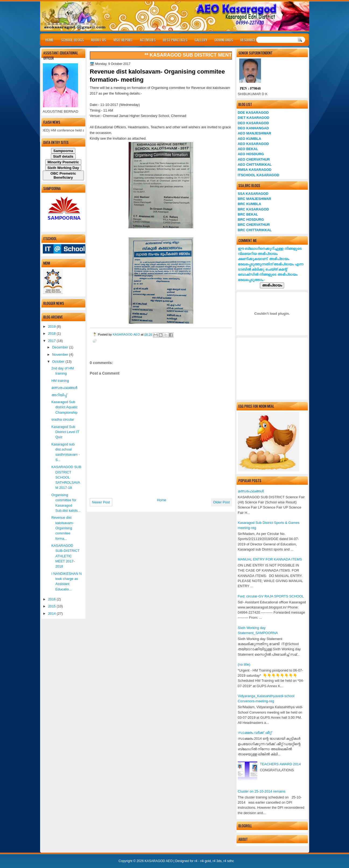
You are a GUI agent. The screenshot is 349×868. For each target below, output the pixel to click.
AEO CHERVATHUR (254, 159)
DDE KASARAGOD (253, 113)
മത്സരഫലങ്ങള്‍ (251, 491)
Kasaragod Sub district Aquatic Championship (65, 407)
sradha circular (63, 419)
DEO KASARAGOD (253, 123)
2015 (52, 606)
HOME (49, 40)
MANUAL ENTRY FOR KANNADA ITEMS (270, 559)
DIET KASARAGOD (254, 118)
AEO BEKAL (248, 149)
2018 (52, 333)
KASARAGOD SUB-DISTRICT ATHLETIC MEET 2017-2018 (66, 556)
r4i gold (205, 861)
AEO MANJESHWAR (255, 133)
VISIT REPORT (123, 40)
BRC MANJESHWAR (255, 199)
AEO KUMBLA (250, 139)
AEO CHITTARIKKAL (255, 165)
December (61, 347)
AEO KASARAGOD (253, 144)
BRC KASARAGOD (253, 209)
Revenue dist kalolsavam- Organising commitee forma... (63, 528)
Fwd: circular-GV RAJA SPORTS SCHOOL (271, 596)
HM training (60, 381)
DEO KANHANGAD (253, 128)
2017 (52, 341)
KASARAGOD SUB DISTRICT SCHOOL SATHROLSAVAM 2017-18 (66, 477)
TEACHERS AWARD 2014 (280, 764)
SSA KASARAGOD (253, 194)
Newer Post (101, 502)
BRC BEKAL (248, 214)
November (61, 355)
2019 (52, 326)
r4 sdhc (229, 861)
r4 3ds (217, 861)
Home (162, 500)
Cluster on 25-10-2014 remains (262, 791)
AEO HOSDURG (251, 154)
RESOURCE (248, 40)
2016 (52, 599)
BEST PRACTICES (175, 40)
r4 (196, 861)
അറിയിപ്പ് (59, 395)
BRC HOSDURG (251, 219)
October (59, 362)
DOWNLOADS (224, 40)
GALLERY (201, 40)
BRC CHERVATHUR (254, 225)
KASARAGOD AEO (127, 334)
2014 (52, 613)
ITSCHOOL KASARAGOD (259, 175)
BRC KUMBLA (250, 204)
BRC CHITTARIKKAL (255, 230)
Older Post (221, 502)
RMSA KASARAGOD (255, 170)
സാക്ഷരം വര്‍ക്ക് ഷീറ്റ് (255, 733)
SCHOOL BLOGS (72, 40)
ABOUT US (98, 40)
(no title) (244, 664)
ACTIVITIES (148, 40)
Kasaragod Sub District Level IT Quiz (65, 432)
